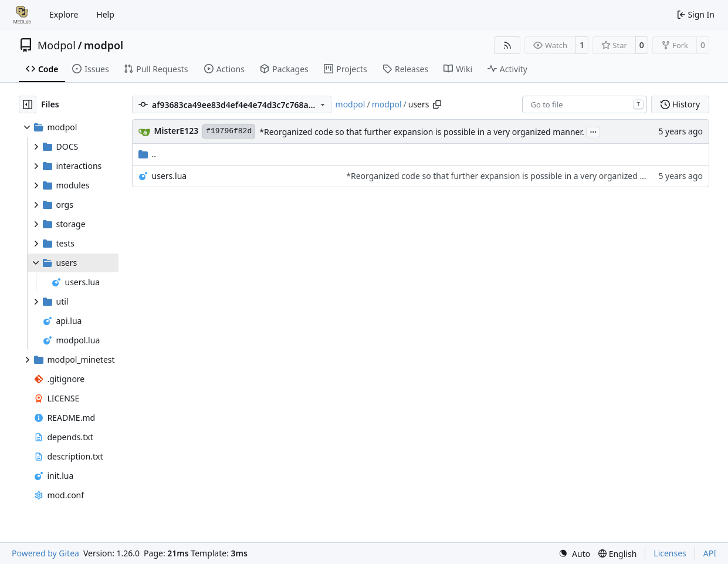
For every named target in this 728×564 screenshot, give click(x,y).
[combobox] (585, 104)
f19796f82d (229, 131)
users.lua (170, 176)
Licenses (670, 553)
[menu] (574, 554)
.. (148, 154)
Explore (64, 14)
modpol (104, 45)
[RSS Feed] (507, 45)
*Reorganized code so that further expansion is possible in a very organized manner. (422, 132)
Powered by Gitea (45, 553)
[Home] (22, 15)
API (710, 553)
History (680, 104)
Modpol (57, 45)
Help (105, 14)
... (593, 131)
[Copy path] (437, 104)
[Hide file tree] (28, 104)
